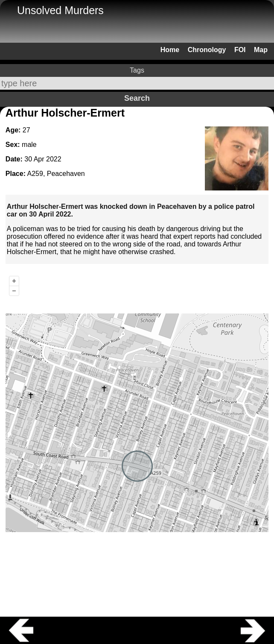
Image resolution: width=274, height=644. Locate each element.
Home (170, 50)
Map (261, 50)
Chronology (207, 50)
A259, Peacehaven (56, 174)
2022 (54, 159)
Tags (137, 70)
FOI (240, 50)
